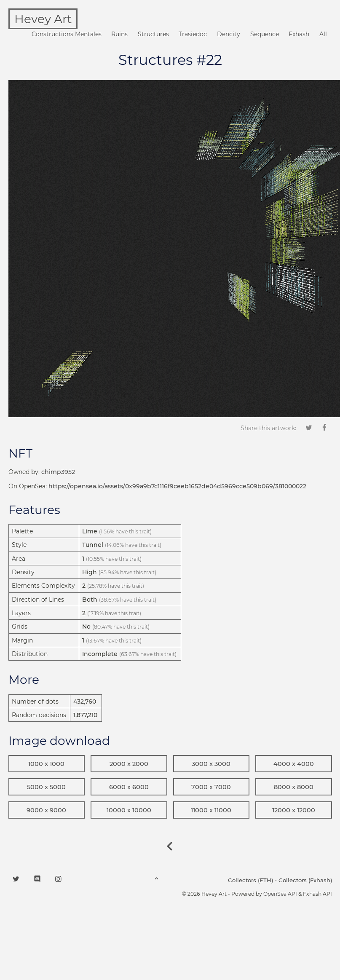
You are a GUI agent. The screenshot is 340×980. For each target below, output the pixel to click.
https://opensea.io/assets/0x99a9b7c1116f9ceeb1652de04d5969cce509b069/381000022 (177, 486)
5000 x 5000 (46, 787)
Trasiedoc (193, 34)
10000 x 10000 (129, 810)
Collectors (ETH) (250, 880)
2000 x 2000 (129, 764)
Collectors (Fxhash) (305, 880)
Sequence (265, 34)
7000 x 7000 (211, 787)
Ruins (119, 34)
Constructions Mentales (67, 34)
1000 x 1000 (46, 764)
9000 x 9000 (46, 810)
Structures (153, 34)
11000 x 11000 (211, 810)
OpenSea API (280, 894)
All (323, 34)
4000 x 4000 (294, 764)
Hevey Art (43, 19)
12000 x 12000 (294, 810)
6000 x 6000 (129, 787)
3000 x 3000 (211, 764)
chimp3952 (58, 472)
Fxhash (299, 34)
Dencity (229, 34)
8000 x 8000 (294, 787)
